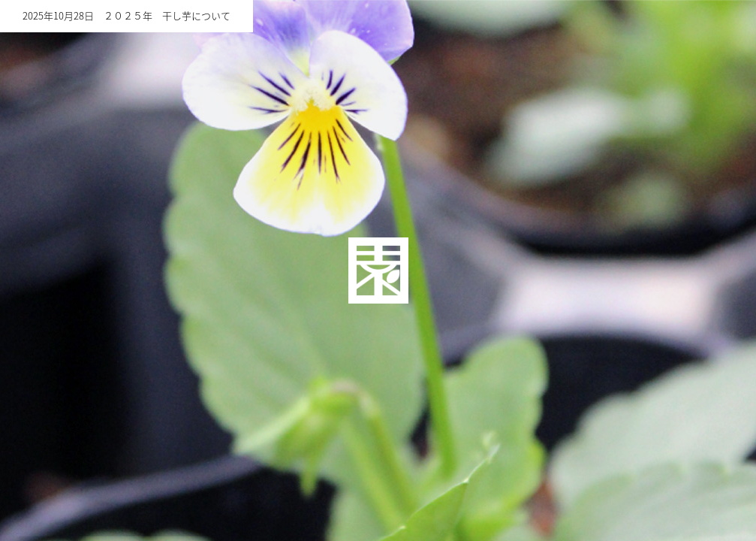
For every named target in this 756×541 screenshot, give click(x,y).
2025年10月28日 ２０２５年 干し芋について (127, 16)
